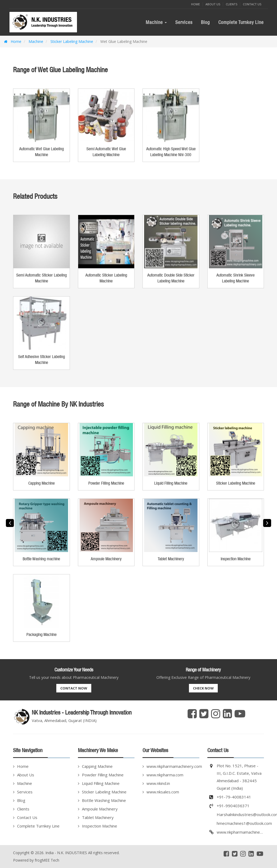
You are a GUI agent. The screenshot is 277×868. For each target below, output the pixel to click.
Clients (232, 4)
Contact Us (252, 4)
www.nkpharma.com (165, 775)
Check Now (203, 688)
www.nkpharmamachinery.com (173, 766)
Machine (156, 22)
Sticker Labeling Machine (71, 41)
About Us (213, 4)
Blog (205, 22)
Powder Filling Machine (103, 775)
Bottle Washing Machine (104, 800)
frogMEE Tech (47, 860)
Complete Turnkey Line (241, 22)
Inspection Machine (100, 826)
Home (195, 4)
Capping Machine (97, 766)
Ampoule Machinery (100, 809)
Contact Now (74, 688)
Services (184, 22)
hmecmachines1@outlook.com (244, 823)
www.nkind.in (158, 783)
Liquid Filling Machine (101, 783)
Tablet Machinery (98, 817)
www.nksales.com (163, 792)
